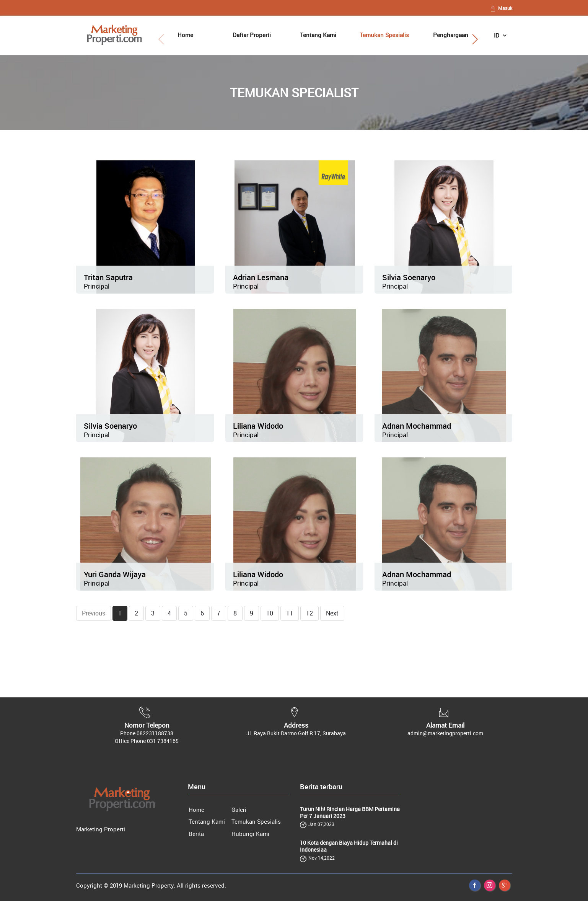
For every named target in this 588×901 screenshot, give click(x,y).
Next (332, 613)
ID (497, 35)
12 (309, 613)
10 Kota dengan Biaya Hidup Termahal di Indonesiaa (349, 846)
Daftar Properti (252, 35)
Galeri (239, 810)
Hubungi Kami (250, 834)
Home (185, 35)
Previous (94, 613)
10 (270, 613)
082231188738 (155, 733)
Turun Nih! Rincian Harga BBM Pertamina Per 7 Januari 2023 (350, 813)
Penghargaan (451, 35)
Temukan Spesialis (384, 35)
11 (290, 613)
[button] (475, 39)
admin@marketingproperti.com (445, 733)
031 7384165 (163, 741)
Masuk (501, 8)
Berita (196, 834)
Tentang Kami (318, 35)
